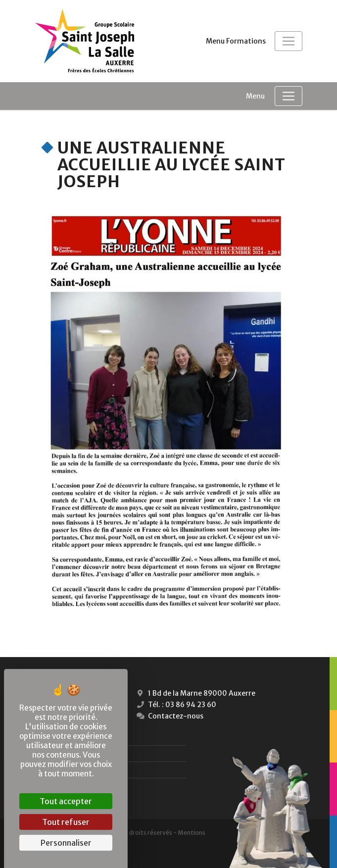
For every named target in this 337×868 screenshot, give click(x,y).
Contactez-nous (169, 716)
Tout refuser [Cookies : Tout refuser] (66, 822)
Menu (255, 96)
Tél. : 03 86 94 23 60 (175, 705)
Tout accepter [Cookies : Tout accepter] (66, 801)
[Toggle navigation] (289, 41)
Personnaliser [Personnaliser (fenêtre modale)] (66, 843)
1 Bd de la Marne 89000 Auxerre (195, 693)
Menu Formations (236, 41)
